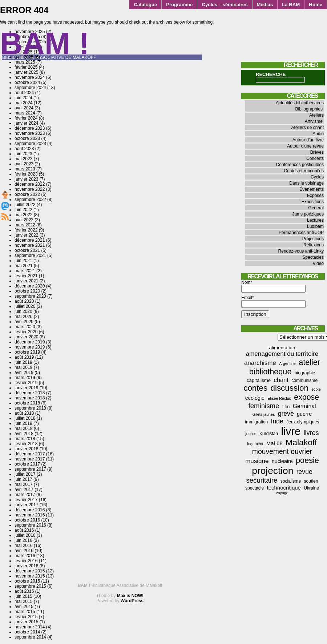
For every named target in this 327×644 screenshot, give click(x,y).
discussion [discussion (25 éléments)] (289, 388)
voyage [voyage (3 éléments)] (282, 493)
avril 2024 (24, 108)
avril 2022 (24, 220)
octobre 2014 (27, 632)
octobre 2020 (27, 291)
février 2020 (26, 332)
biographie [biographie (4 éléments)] (305, 373)
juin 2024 (23, 98)
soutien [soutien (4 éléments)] (311, 481)
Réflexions (314, 245)
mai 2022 (23, 215)
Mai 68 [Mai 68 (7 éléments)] (274, 443)
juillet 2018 (25, 418)
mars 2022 (25, 225)
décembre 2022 (30, 184)
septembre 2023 (30, 144)
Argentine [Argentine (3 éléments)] (287, 363)
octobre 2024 (27, 82)
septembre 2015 (30, 586)
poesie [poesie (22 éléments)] (307, 460)
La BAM (291, 5)
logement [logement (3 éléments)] (255, 444)
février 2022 (26, 230)
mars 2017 (25, 495)
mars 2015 (25, 612)
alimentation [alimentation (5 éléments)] (282, 348)
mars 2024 (25, 113)
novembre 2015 (30, 576)
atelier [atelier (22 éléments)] (309, 362)
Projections (313, 239)
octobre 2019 (27, 352)
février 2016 (26, 561)
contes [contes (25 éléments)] (255, 388)
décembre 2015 (30, 571)
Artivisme (314, 121)
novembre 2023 (30, 133)
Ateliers (316, 115)
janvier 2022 (26, 235)
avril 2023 (24, 164)
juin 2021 (23, 261)
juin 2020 (23, 311)
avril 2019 (24, 373)
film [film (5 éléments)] (286, 406)
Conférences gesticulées (300, 165)
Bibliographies (309, 109)
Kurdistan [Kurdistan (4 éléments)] (269, 434)
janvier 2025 (26, 72)
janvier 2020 (26, 337)
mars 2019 (25, 378)
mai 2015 (23, 601)
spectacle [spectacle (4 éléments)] (255, 488)
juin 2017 (23, 479)
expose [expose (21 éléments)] (306, 397)
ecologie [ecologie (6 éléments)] (255, 398)
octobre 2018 (27, 403)
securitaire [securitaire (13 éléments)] (262, 480)
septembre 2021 (30, 255)
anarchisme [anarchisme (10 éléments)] (260, 363)
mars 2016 (25, 556)
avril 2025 (24, 57)
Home (316, 5)
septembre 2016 (30, 525)
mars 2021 (25, 271)
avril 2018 (24, 434)
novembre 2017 (30, 459)
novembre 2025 (30, 32)
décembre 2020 (30, 286)
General (316, 208)
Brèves (317, 152)
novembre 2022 (30, 189)
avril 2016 (24, 551)
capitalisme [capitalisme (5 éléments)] (259, 380)
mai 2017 (23, 484)
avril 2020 (24, 322)
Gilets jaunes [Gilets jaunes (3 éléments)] (264, 414)
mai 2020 (23, 317)
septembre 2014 (30, 637)
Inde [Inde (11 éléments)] (277, 421)
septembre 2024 (30, 88)
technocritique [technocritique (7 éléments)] (284, 488)
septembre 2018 (30, 408)
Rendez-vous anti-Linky (301, 251)
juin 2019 (23, 362)
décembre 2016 (30, 510)
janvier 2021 (26, 281)
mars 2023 (25, 169)
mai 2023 (23, 159)
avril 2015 (24, 607)
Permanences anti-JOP (301, 233)
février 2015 (26, 617)
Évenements (312, 189)
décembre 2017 (30, 454)
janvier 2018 (26, 449)
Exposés (315, 196)
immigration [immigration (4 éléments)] (257, 422)
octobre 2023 (27, 138)
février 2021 (26, 276)
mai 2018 (23, 428)
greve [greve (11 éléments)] (286, 414)
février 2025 (26, 67)
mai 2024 (23, 103)
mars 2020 (25, 327)
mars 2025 (25, 62)
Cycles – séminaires (225, 5)
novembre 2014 (30, 627)
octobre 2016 (27, 520)
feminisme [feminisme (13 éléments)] (264, 406)
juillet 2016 (25, 535)
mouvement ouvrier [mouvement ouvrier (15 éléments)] (282, 451)
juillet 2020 (25, 306)
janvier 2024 (26, 123)
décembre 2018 (30, 393)
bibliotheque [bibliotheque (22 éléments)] (271, 372)
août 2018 (24, 413)
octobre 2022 (27, 194)
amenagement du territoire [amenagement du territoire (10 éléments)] (282, 354)
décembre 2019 (30, 342)
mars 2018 (25, 439)
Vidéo (318, 263)
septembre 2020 (30, 296)
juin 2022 (23, 210)
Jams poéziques (308, 214)
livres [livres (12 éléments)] (311, 433)
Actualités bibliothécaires (300, 103)
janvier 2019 (26, 388)
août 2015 (24, 591)
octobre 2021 (27, 250)
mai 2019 (23, 367)
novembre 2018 (30, 398)
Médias (265, 5)
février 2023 (26, 174)
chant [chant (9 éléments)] (281, 380)
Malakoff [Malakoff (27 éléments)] (301, 442)
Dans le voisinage (306, 183)
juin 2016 (23, 540)
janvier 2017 (26, 505)
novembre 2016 (30, 515)
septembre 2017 (30, 469)
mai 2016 (23, 546)
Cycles (317, 177)
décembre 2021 (30, 240)
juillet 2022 (25, 205)
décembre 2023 (30, 128)
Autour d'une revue (305, 146)
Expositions (313, 202)
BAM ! (45, 43)
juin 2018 (23, 423)
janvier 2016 (26, 566)
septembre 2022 (30, 200)
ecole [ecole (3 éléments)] (316, 389)
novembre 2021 (30, 245)
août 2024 (24, 93)
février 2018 (26, 444)
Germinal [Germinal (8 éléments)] (304, 406)
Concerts (315, 158)
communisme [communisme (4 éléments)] (304, 381)
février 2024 (26, 118)
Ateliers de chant (308, 128)
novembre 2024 (30, 77)
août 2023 (24, 149)
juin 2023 (23, 154)
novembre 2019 (30, 347)
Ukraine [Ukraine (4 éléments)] (311, 488)
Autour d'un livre (308, 140)
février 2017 (26, 500)
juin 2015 (23, 596)
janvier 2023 (26, 179)
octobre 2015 (27, 581)
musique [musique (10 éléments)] (257, 461)
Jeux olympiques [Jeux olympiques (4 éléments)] (303, 422)
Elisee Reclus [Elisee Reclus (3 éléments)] (279, 398)
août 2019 (24, 357)
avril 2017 (24, 490)
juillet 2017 (25, 474)
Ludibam (315, 226)
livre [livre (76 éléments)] (291, 431)
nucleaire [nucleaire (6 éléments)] (282, 461)
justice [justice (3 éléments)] (251, 434)
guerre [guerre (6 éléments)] (304, 414)
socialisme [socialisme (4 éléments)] (291, 481)
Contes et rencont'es (304, 171)
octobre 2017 (27, 464)
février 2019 (26, 383)
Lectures (315, 220)
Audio (318, 134)
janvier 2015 (26, 622)
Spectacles (313, 257)
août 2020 (24, 301)
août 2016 (24, 530)
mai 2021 (23, 266)
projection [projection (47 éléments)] (272, 471)
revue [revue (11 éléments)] (304, 472)
